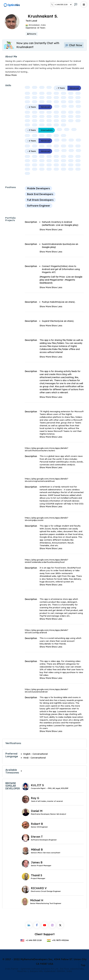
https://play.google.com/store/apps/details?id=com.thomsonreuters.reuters (47, 449)
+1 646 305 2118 (31, 940)
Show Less (57, 230)
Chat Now (74, 45)
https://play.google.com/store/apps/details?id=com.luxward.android (47, 690)
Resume (32, 34)
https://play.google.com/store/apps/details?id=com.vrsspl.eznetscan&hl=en (47, 480)
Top (83, 965)
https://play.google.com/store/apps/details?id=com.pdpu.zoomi (47, 519)
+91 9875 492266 (58, 940)
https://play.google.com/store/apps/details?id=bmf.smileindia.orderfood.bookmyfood (47, 561)
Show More (11, 75)
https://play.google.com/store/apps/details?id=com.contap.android (47, 631)
